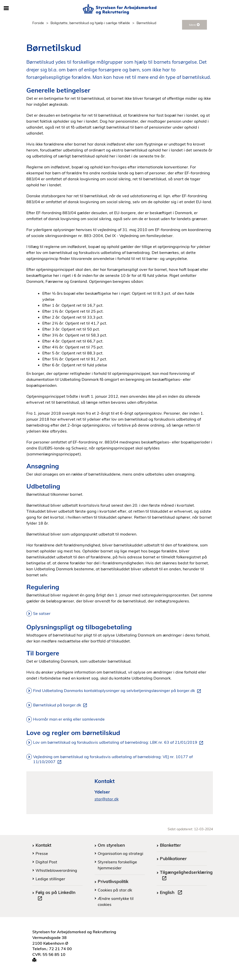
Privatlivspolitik (113, 881)
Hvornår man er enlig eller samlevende (69, 719)
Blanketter (170, 845)
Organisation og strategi (120, 853)
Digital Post (46, 862)
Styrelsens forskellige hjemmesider (117, 865)
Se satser (42, 613)
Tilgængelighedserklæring (186, 876)
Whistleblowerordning (56, 870)
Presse (42, 853)
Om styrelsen (111, 845)
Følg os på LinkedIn (55, 896)
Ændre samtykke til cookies (116, 901)
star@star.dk (107, 799)
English (172, 893)
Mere (194, 25)
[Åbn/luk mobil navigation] (6, 8)
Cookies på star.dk (115, 890)
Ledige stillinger (50, 879)
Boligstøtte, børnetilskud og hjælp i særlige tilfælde (90, 23)
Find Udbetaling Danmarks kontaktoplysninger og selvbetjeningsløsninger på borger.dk (118, 691)
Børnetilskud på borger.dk (61, 705)
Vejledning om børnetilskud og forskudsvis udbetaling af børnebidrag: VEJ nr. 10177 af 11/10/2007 (113, 759)
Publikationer (173, 858)
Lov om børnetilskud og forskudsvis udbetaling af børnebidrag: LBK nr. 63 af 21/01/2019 (119, 742)
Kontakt (43, 845)
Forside (38, 23)
